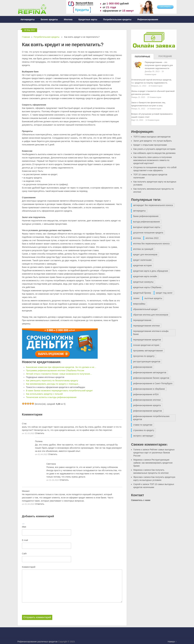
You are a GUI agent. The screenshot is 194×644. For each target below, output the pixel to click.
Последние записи (165, 57)
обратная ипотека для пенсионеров (151, 315)
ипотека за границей (143, 249)
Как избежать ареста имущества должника (154, 153)
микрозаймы (139, 304)
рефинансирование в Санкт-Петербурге (153, 383)
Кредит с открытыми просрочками (150, 145)
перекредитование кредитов (147, 340)
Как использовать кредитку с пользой (44, 394)
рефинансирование (143, 367)
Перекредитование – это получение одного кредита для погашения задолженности (159, 65)
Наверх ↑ (172, 641)
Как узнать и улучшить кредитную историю (154, 149)
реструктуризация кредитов (147, 362)
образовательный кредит (145, 309)
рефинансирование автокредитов (150, 372)
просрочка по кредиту (144, 356)
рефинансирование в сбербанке (149, 389)
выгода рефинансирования (146, 222)
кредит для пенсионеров (145, 254)
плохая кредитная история (146, 345)
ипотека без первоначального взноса (151, 244)
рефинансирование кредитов (147, 411)
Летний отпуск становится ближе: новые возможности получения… (59, 374)
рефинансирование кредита (147, 405)
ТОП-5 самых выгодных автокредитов (152, 137)
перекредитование (142, 320)
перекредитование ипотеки (146, 326)
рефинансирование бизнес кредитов (151, 378)
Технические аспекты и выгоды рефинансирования (51, 397)
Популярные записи (142, 57)
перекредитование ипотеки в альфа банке (151, 333)
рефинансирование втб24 (146, 394)
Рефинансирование (148, 19)
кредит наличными (142, 260)
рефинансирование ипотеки (147, 400)
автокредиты (139, 211)
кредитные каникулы (143, 282)
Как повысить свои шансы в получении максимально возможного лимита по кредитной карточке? (153, 160)
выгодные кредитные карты (147, 227)
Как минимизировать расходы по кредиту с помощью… (53, 384)
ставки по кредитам (143, 425)
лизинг (136, 298)
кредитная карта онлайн (145, 276)
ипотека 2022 (152, 238)
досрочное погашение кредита (148, 233)
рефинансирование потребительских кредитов (151, 418)
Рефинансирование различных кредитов (37, 641)
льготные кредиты (153, 298)
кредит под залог (164, 293)
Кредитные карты (88, 19)
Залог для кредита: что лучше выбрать (153, 141)
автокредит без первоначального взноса (153, 205)
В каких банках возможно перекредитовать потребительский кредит (59, 391)
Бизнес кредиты (49, 19)
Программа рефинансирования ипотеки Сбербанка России (55, 370)
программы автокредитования (148, 351)
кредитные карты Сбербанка (147, 287)
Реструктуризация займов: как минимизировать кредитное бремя (153, 463)
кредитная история (142, 265)
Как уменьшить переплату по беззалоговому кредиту (52, 381)
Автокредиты (28, 19)
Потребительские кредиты (117, 19)
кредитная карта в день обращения (151, 271)
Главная (26, 37)
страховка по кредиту (144, 430)
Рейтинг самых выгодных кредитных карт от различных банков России (154, 453)
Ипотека (68, 19)
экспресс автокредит (143, 436)
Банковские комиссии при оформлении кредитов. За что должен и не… (61, 367)
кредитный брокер (142, 293)
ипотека (137, 238)
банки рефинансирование (146, 216)
